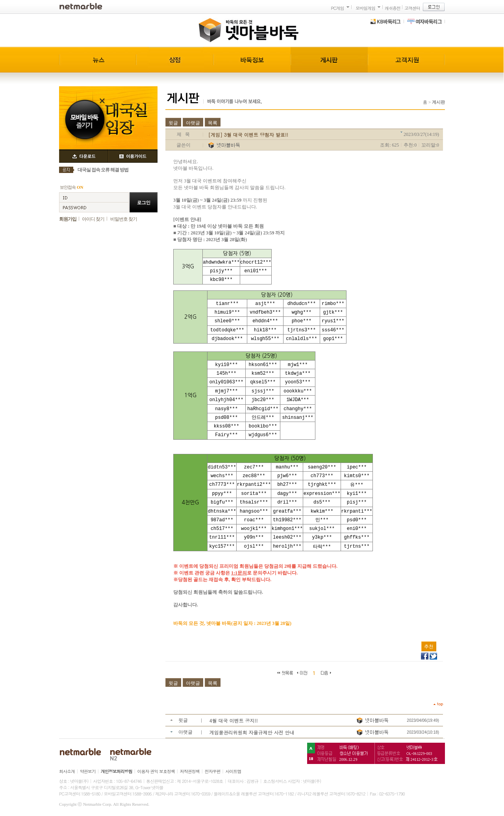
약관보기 (88, 771)
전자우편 (213, 771)
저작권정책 (190, 771)
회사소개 (67, 771)
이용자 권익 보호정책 (156, 771)
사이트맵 (233, 771)
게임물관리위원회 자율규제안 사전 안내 (252, 732)
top (438, 704)
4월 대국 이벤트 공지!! (234, 720)
